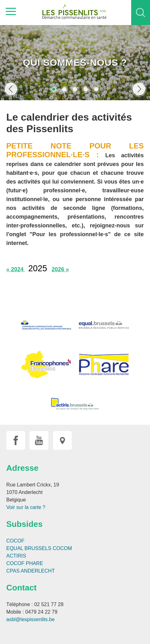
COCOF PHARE (25, 563)
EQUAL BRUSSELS (29, 548)
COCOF (15, 541)
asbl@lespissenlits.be (30, 619)
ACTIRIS (16, 556)
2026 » (60, 269)
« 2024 (16, 269)
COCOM (62, 548)
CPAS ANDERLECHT (30, 571)
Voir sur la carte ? (26, 507)
